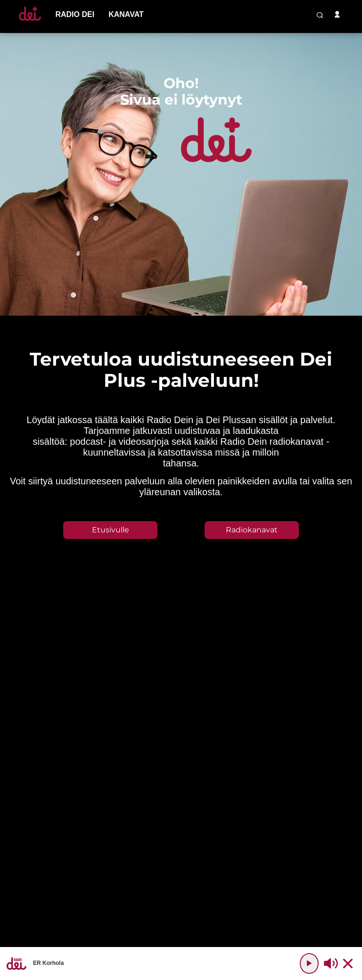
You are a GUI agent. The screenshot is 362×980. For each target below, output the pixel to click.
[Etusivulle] (30, 20)
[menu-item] (75, 15)
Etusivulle (111, 530)
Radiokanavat (252, 530)
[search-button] (320, 15)
